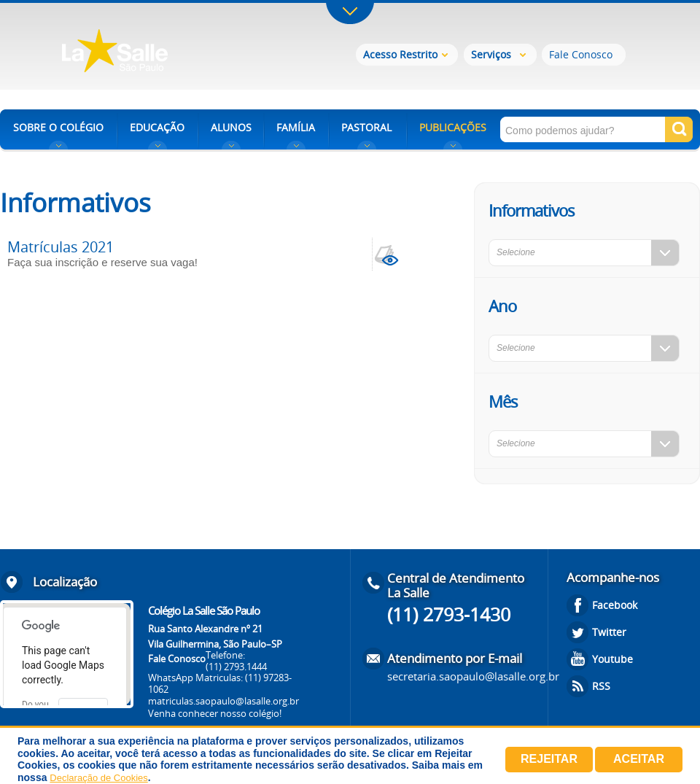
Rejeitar (549, 759)
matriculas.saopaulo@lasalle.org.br (223, 701)
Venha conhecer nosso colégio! (215, 713)
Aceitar (639, 759)
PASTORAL (366, 127)
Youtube (612, 659)
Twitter (609, 632)
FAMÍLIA (296, 127)
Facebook (615, 605)
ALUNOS (231, 127)
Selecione (516, 252)
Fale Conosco (581, 54)
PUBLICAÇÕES (453, 127)
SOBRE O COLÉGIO (58, 127)
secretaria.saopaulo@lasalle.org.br (473, 676)
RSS (601, 686)
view (389, 254)
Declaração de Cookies (98, 778)
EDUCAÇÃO (157, 127)
